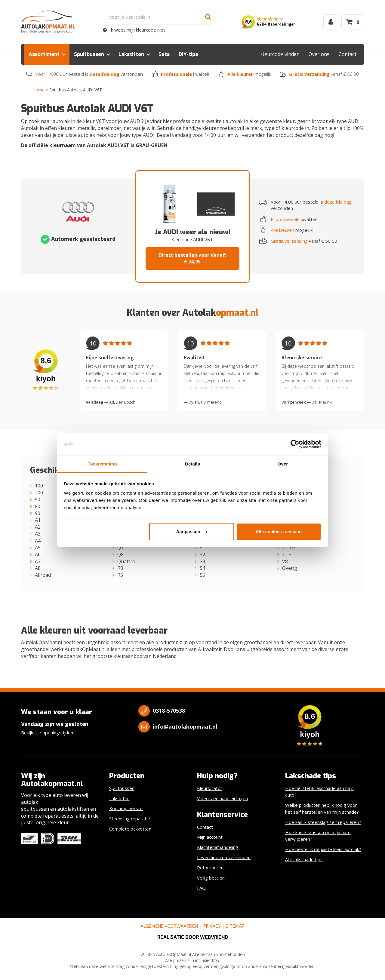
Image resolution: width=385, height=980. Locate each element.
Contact (348, 54)
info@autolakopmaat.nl (185, 727)
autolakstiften (73, 809)
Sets (164, 54)
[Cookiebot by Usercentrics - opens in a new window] (295, 444)
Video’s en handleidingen (222, 798)
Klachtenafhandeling (218, 847)
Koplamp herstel (126, 808)
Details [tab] (192, 464)
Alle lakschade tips (304, 859)
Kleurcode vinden (279, 54)
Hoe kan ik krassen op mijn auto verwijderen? (318, 836)
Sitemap (235, 926)
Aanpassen (192, 531)
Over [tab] (283, 464)
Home (38, 90)
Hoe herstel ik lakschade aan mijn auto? (319, 792)
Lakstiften (131, 54)
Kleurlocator (210, 788)
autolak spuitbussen (35, 805)
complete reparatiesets (47, 816)
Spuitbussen (89, 54)
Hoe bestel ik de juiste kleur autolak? (323, 849)
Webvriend (214, 937)
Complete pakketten (130, 829)
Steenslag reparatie (130, 819)
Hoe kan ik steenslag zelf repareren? (323, 822)
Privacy (212, 926)
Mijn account (210, 837)
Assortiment (44, 54)
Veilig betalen (211, 878)
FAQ (201, 888)
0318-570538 (169, 711)
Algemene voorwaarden (169, 926)
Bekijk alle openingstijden (47, 733)
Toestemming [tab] (102, 464)
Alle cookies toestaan (279, 531)
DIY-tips (188, 54)
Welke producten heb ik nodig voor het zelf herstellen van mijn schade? (322, 808)
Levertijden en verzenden (224, 857)
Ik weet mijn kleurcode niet (134, 30)
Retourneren (210, 868)
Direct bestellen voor (192, 258)
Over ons (319, 54)
